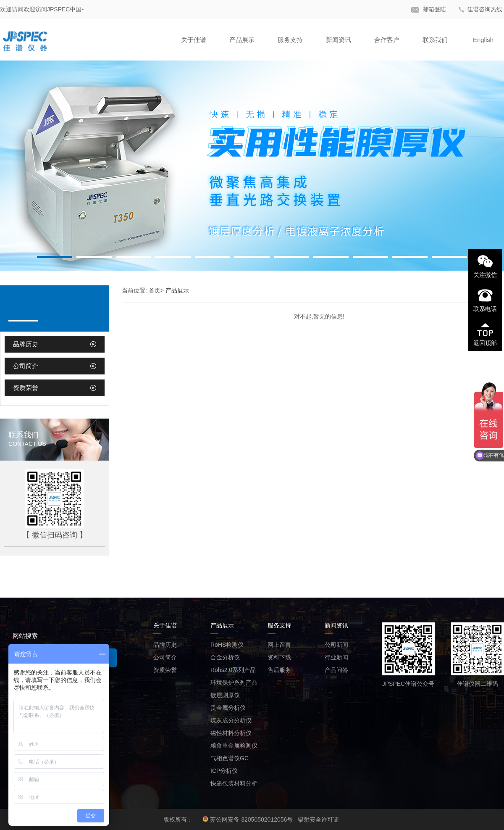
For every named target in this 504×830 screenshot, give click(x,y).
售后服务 (279, 670)
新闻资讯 (339, 40)
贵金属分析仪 (228, 708)
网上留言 (279, 645)
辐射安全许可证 (318, 819)
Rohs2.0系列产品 (233, 670)
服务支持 (290, 40)
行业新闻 (336, 657)
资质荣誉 (26, 388)
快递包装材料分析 (234, 783)
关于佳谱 (194, 40)
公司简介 (26, 366)
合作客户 (387, 40)
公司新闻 (336, 645)
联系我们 (435, 40)
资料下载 (279, 657)
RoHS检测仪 (227, 645)
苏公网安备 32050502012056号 (251, 819)
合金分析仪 (225, 657)
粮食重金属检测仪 (234, 746)
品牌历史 (26, 344)
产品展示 (242, 40)
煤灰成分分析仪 (231, 720)
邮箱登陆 (434, 9)
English (483, 40)
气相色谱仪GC (230, 758)
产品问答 (336, 670)
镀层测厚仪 (225, 695)
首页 (155, 290)
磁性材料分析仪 (231, 733)
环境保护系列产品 (234, 682)
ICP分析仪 (224, 771)
